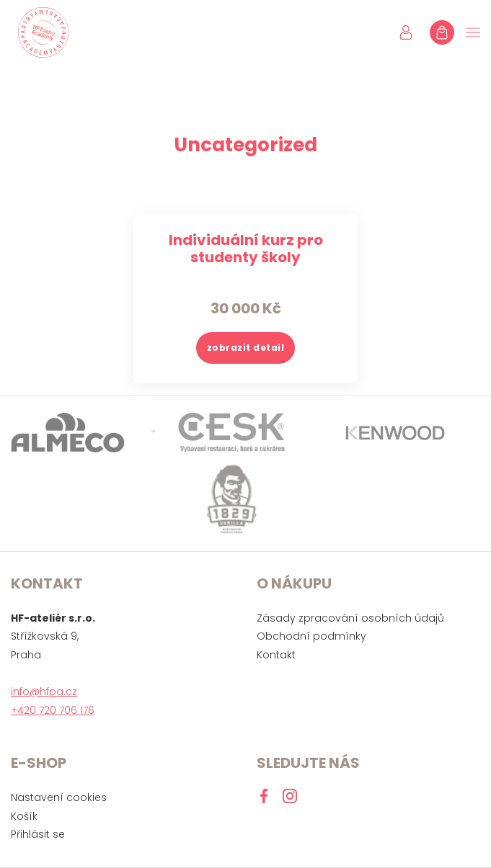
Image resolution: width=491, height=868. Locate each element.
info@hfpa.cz (44, 692)
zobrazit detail (246, 348)
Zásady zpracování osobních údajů (350, 618)
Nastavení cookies (59, 797)
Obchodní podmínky (311, 636)
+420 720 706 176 (53, 710)
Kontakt (276, 655)
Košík (24, 816)
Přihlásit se (38, 834)
